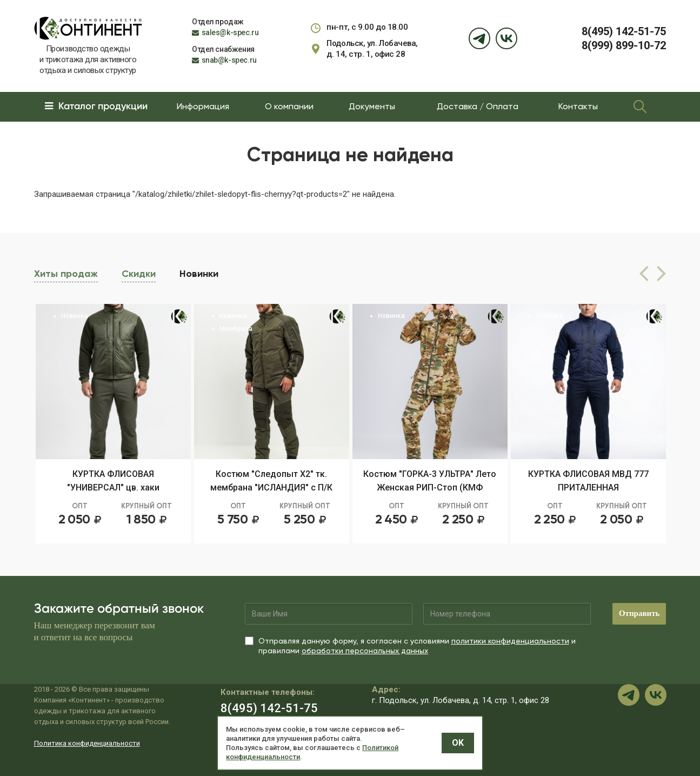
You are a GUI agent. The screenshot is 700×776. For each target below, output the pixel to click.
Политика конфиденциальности (87, 743)
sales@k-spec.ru (230, 32)
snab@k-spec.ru (229, 60)
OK (458, 743)
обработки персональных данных (365, 651)
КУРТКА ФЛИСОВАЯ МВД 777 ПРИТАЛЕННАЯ (588, 481)
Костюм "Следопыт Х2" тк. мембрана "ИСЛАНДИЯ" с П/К (271, 481)
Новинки (199, 273)
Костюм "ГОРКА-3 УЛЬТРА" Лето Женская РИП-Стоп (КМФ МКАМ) (430, 482)
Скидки (139, 274)
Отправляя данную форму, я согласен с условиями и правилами (410, 646)
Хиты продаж (66, 274)
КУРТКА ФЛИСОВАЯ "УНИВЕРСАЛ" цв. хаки (113, 481)
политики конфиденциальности (510, 641)
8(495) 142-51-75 (624, 31)
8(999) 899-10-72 (624, 45)
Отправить (639, 613)
